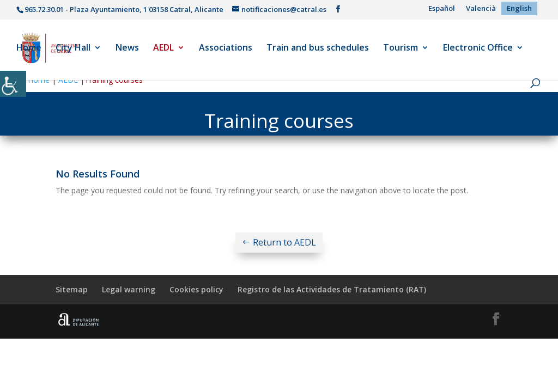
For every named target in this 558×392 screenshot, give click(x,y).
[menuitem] (442, 8)
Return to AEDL (284, 242)
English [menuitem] (519, 8)
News (127, 48)
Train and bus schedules (318, 48)
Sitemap (72, 289)
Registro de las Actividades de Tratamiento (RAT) (332, 289)
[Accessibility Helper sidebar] (13, 84)
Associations (226, 48)
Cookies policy (196, 289)
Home (29, 48)
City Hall (73, 48)
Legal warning (129, 289)
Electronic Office (478, 48)
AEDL (163, 48)
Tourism (401, 48)
